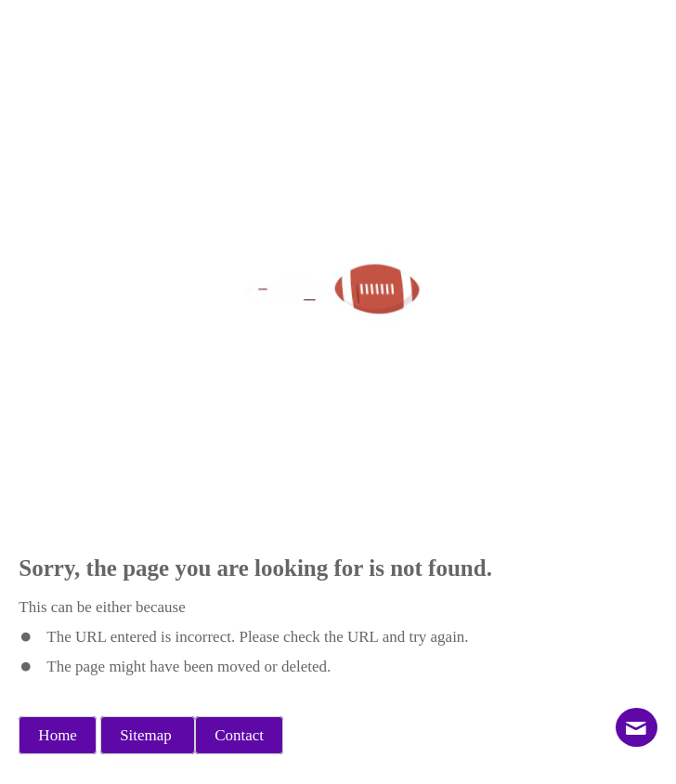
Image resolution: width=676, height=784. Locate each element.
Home (58, 735)
